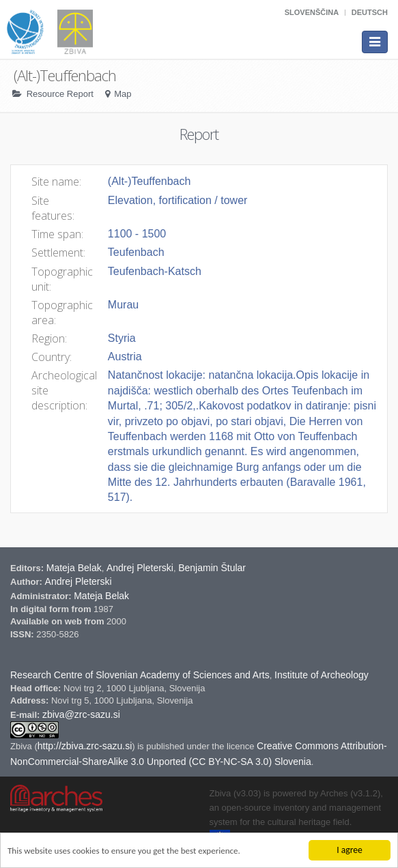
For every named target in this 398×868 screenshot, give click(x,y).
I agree (350, 850)
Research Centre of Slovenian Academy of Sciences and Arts (140, 675)
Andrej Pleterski (140, 568)
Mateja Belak (74, 568)
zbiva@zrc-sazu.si (81, 714)
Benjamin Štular (212, 568)
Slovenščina (312, 12)
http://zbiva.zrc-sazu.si (85, 746)
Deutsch (370, 12)
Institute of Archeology (322, 675)
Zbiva (22, 746)
